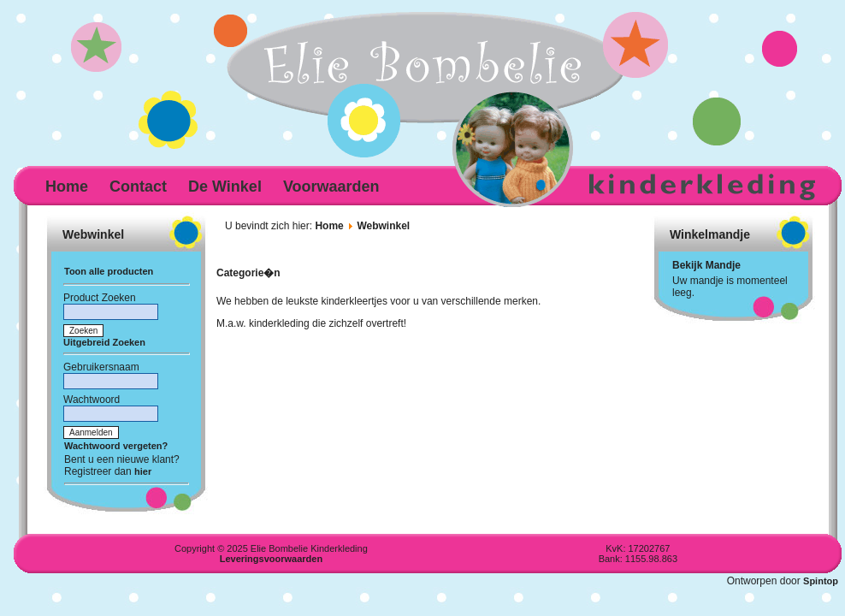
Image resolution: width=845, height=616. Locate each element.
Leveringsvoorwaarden (271, 559)
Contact (138, 187)
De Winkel (225, 187)
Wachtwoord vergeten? (116, 446)
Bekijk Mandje (706, 265)
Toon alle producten (109, 271)
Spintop (821, 581)
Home (67, 187)
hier (143, 471)
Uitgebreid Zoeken (104, 342)
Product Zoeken (100, 298)
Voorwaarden (331, 187)
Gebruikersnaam (101, 367)
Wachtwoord (92, 400)
